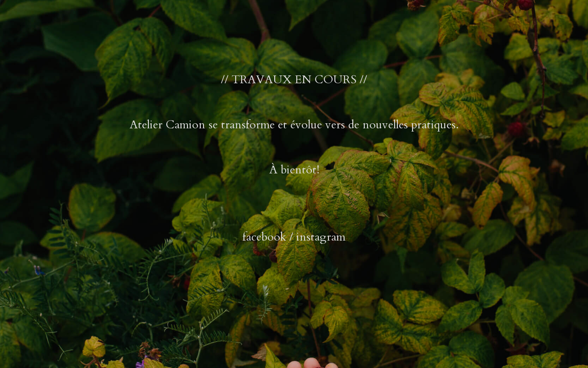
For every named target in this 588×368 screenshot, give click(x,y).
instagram (321, 237)
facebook (264, 237)
